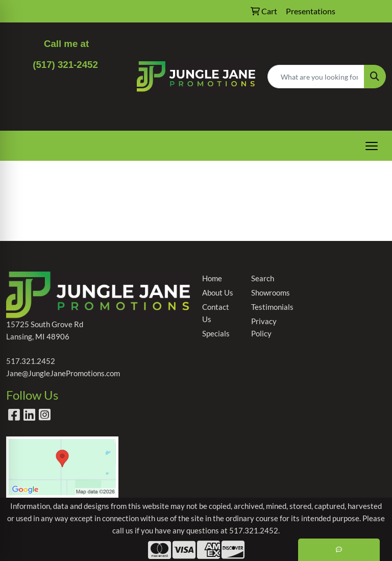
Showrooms (269, 293)
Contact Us (216, 313)
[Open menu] (372, 146)
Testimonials (269, 307)
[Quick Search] (316, 77)
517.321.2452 (31, 361)
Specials (216, 334)
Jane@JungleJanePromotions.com (63, 373)
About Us (218, 293)
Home (212, 278)
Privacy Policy (264, 327)
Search (263, 278)
